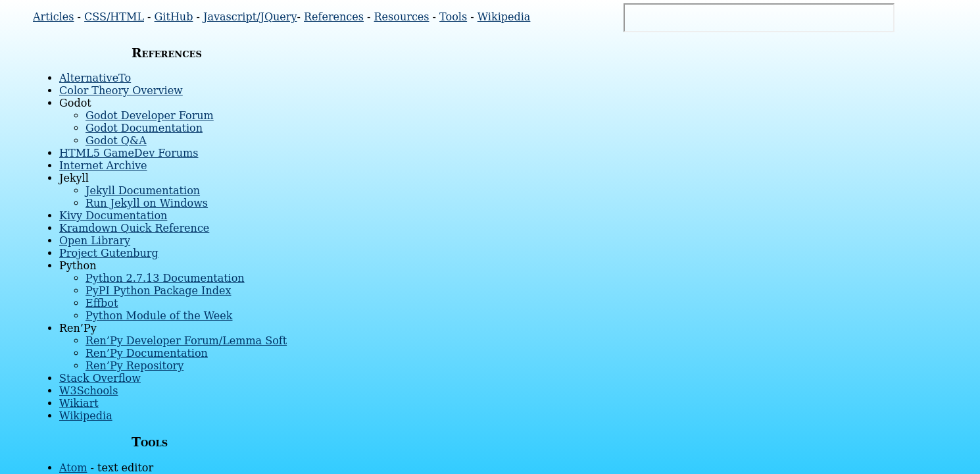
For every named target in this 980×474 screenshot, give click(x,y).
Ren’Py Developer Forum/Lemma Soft (186, 341)
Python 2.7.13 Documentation (165, 278)
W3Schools (88, 391)
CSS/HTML (114, 17)
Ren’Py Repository (135, 366)
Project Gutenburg (109, 253)
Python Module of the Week (159, 316)
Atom (73, 468)
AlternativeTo (95, 78)
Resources (402, 17)
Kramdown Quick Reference (134, 228)
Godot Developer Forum (150, 116)
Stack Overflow (100, 378)
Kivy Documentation (113, 216)
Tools (453, 17)
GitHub (174, 17)
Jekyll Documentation (143, 191)
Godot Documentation (144, 128)
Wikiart (79, 403)
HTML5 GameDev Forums (129, 153)
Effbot (102, 303)
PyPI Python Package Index (158, 291)
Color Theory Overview (121, 91)
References (334, 17)
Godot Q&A (116, 141)
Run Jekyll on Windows (147, 203)
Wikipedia (504, 17)
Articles (54, 17)
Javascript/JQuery (250, 17)
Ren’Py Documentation (147, 353)
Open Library (95, 241)
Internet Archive (103, 166)
